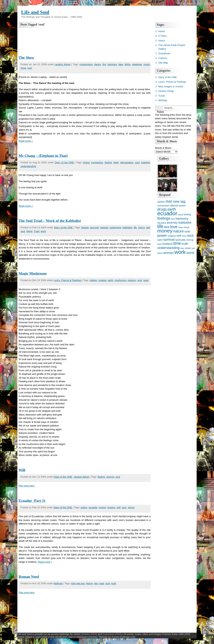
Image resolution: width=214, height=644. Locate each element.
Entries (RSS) (90, 634)
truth (114, 583)
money (102, 507)
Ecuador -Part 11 (32, 501)
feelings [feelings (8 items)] (164, 218)
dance (97, 64)
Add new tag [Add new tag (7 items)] (176, 201)
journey (110, 477)
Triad (37, 231)
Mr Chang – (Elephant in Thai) (43, 156)
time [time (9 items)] (177, 243)
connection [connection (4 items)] (163, 206)
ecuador (93, 507)
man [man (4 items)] (181, 227)
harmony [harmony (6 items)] (182, 219)
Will (22, 470)
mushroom (120, 280)
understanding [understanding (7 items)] (169, 248)
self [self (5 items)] (179, 236)
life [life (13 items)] (160, 226)
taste (146, 280)
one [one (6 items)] (187, 231)
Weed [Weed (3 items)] (160, 253)
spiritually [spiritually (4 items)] (181, 240)
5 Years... (163, 36)
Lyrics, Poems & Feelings (68, 280)
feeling (108, 162)
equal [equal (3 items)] (180, 215)
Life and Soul (35, 12)
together (145, 162)
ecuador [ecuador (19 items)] (167, 213)
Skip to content (186, 3)
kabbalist (127, 227)
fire (104, 64)
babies (93, 280)
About (162, 41)
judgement (115, 227)
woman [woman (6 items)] (169, 253)
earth (111, 280)
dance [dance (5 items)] (174, 205)
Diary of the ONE (64, 162)
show (23, 68)
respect (111, 507)
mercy (141, 227)
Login (199, 3)
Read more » (26, 141)
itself (116, 162)
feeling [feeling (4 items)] (187, 214)
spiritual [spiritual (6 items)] (169, 239)
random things (63, 64)
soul (30, 68)
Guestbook (164, 53)
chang (86, 162)
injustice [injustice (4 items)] (162, 223)
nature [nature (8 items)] (178, 231)
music (147, 64)
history (89, 583)
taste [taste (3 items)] (160, 244)
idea (121, 64)
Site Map (163, 63)
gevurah (94, 227)
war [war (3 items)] (193, 248)
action (84, 507)
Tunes (162, 96)
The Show (27, 58)
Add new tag (78, 583)
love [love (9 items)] (174, 227)
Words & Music (163, 148)
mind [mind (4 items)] (186, 227)
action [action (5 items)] (161, 202)
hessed (104, 227)
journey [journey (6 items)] (172, 222)
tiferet (30, 231)
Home (162, 31)
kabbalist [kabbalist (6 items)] (185, 222)
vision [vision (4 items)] (188, 248)
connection (97, 162)
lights (128, 64)
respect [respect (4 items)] (172, 236)
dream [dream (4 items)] (182, 206)
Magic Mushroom (33, 273)
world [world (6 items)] (190, 253)
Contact (208, 3)
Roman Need (29, 577)
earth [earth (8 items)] (172, 209)
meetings (137, 64)
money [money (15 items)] (165, 231)
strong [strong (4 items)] (190, 240)
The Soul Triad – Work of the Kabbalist (50, 221)
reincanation (127, 162)
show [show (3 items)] (184, 236)
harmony (112, 64)
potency (132, 280)
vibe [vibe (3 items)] (182, 248)
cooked (102, 280)
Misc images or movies (171, 86)
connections (86, 64)
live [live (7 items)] (167, 227)
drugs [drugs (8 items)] (162, 209)
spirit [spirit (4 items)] (160, 240)
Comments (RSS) (112, 634)
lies (96, 583)
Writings (58, 583)
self (148, 227)
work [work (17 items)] (180, 252)
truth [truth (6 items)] (185, 244)
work (43, 231)
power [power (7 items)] (162, 235)
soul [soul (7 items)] (190, 235)
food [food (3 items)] (173, 219)
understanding (28, 166)
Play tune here (27, 486)
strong (131, 507)
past (102, 583)
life (135, 227)
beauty (85, 227)
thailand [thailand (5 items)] (167, 244)
